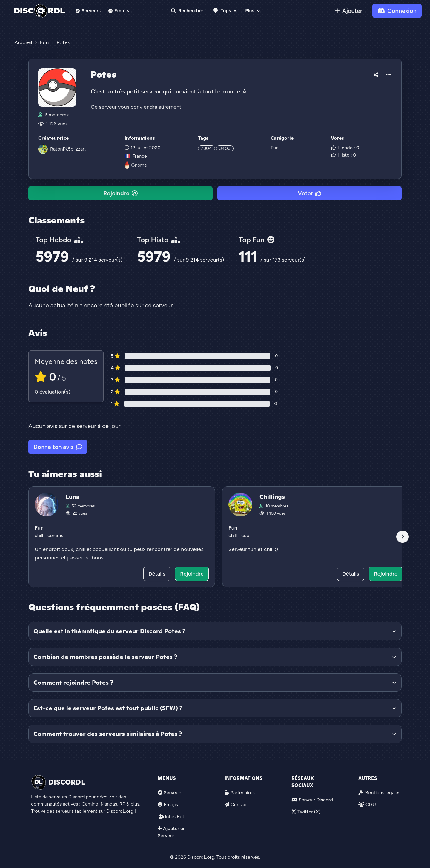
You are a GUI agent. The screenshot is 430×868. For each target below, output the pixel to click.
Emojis (119, 11)
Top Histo (159, 240)
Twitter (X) (309, 812)
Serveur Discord (316, 800)
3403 (225, 148)
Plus (250, 11)
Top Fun (257, 240)
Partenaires (243, 793)
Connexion (397, 11)
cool (246, 535)
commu (56, 535)
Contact (239, 805)
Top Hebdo (59, 240)
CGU (371, 805)
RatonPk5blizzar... (69, 149)
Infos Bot (175, 816)
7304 (207, 148)
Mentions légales (382, 793)
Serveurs (88, 11)
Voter (310, 193)
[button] (376, 74)
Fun (274, 148)
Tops (222, 11)
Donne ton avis (58, 447)
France (136, 156)
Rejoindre (120, 193)
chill (39, 535)
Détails (157, 574)
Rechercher (187, 11)
